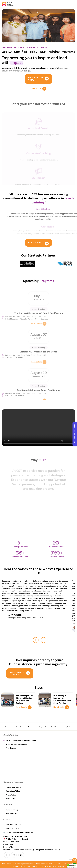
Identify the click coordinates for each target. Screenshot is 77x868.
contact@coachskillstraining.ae (18, 832)
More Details (24, 708)
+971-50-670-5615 (12, 825)
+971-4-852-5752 (12, 829)
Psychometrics (12, 814)
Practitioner (11, 748)
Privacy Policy (67, 727)
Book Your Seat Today (38, 79)
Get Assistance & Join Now (20, 673)
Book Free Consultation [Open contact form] (75, 434)
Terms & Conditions (52, 727)
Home (8, 727)
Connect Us (39, 89)
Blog (40, 727)
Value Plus (10, 799)
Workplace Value (13, 791)
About (15, 727)
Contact (23, 727)
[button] (72, 866)
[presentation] (36, 640)
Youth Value (11, 795)
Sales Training (12, 810)
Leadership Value (13, 787)
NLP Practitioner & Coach (17, 744)
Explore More (38, 243)
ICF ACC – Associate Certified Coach (21, 740)
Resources (32, 727)
